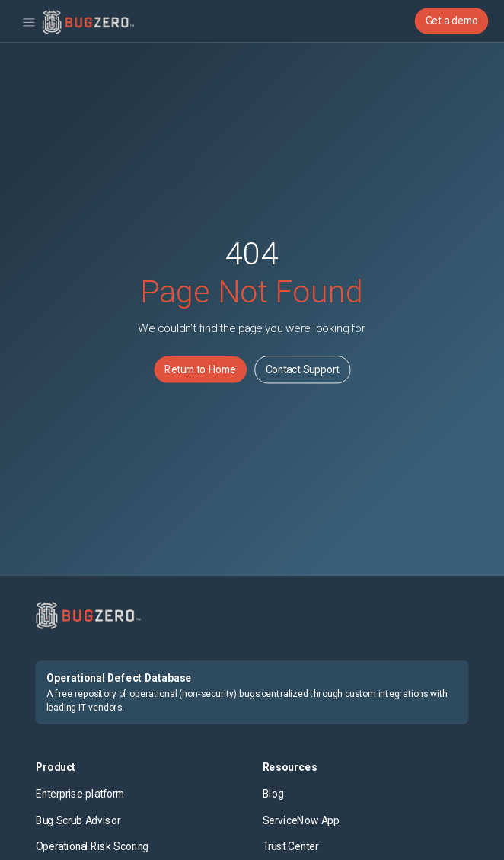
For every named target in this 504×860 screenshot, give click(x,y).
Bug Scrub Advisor (78, 820)
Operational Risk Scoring (92, 847)
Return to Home (200, 369)
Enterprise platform (80, 794)
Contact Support (303, 369)
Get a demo (452, 21)
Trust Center (290, 847)
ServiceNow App (301, 820)
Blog (273, 794)
